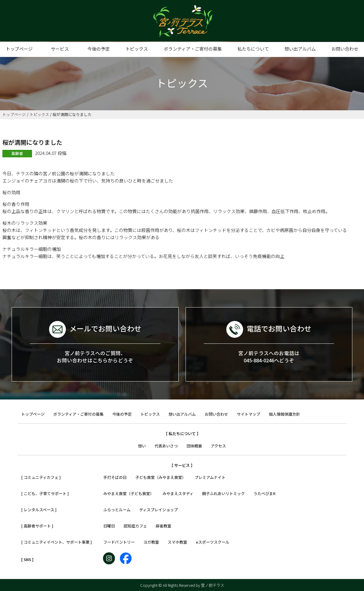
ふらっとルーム (117, 510)
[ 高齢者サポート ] (37, 526)
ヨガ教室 (151, 542)
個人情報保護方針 (284, 414)
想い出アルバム (300, 49)
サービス (60, 49)
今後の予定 (99, 49)
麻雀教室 (163, 526)
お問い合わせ (345, 49)
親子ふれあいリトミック (223, 493)
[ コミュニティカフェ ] (41, 477)
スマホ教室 (177, 542)
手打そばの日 (115, 477)
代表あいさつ (166, 446)
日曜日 (109, 526)
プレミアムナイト (210, 477)
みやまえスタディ (178, 493)
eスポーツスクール (213, 542)
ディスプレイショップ (159, 510)
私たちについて (253, 49)
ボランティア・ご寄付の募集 (193, 49)
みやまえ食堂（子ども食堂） (129, 493)
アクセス (218, 446)
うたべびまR (264, 493)
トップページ (19, 49)
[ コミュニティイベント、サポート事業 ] (57, 542)
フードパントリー (119, 542)
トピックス (137, 49)
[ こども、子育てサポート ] (45, 493)
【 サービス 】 (182, 465)
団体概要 (194, 446)
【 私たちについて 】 (182, 434)
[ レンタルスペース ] (39, 510)
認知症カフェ (135, 526)
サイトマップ (248, 414)
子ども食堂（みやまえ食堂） (161, 477)
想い (142, 446)
